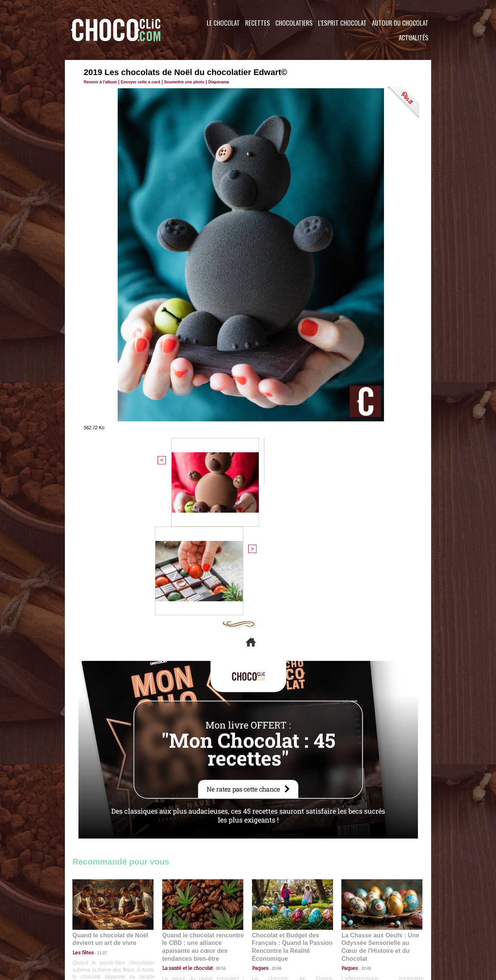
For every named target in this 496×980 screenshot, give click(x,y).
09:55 (215, 828)
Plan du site (269, 934)
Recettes (258, 23)
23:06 (274, 835)
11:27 (98, 821)
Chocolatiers (294, 23)
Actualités (414, 38)
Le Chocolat (223, 23)
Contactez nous (95, 934)
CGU (173, 934)
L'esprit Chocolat (342, 23)
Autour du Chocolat (400, 23)
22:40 (363, 828)
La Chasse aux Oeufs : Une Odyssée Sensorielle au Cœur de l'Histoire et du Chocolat (379, 811)
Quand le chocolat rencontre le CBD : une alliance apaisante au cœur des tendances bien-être (202, 811)
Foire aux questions (364, 934)
